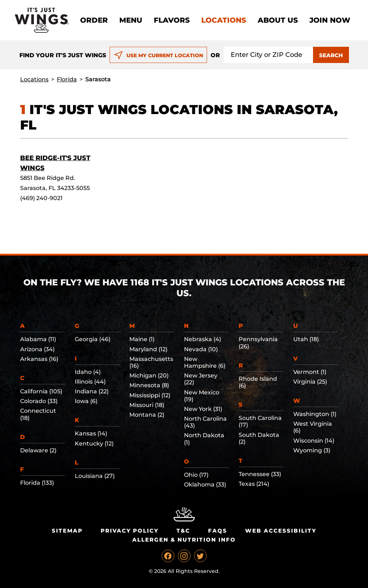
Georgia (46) (93, 339)
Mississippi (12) (150, 395)
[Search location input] (268, 55)
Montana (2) (147, 415)
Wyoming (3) (312, 450)
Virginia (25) (310, 382)
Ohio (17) (196, 475)
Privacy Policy (130, 531)
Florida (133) (37, 483)
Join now (330, 20)
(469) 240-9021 (41, 198)
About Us (278, 20)
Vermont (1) (310, 372)
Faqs (218, 531)
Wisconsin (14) (314, 441)
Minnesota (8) (149, 385)
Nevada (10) (201, 349)
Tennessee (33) (260, 474)
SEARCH (331, 55)
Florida (67, 79)
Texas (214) (254, 484)
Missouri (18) (147, 405)
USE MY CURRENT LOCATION (158, 55)
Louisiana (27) (95, 476)
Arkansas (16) (39, 359)
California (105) (41, 391)
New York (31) (203, 409)
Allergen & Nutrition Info (184, 540)
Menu (131, 20)
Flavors (172, 20)
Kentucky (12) (94, 444)
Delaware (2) (38, 450)
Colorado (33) (39, 401)
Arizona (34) (37, 349)
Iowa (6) (86, 401)
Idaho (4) (88, 372)
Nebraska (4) (203, 339)
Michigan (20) (149, 376)
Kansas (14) (91, 433)
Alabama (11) (38, 339)
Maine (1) (142, 339)
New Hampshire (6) (205, 362)
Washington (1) (315, 414)
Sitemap (67, 531)
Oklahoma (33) (205, 485)
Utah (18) (306, 339)
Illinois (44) (90, 382)
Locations (224, 20)
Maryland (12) (148, 349)
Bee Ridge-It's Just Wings (55, 163)
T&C (183, 531)
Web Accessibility (281, 531)
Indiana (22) (92, 391)
